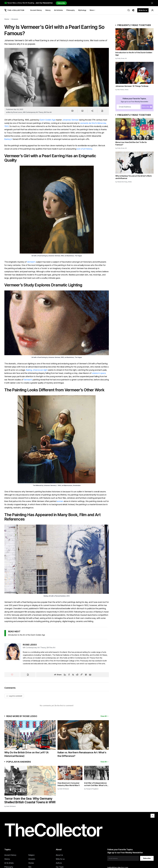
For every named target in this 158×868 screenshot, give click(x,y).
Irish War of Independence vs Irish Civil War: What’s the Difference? (96, 784)
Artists (127, 90)
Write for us (143, 10)
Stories (31, 863)
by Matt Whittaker (10, 806)
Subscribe (61, 3)
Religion (31, 855)
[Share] (92, 111)
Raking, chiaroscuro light (37, 370)
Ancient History (10, 855)
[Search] (129, 10)
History (7, 859)
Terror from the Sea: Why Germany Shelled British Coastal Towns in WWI (30, 800)
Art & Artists (9, 863)
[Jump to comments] (72, 111)
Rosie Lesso (18, 112)
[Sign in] (152, 10)
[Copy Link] (82, 675)
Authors (59, 863)
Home (7, 19)
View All (105, 716)
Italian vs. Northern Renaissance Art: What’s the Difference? (82, 754)
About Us (59, 855)
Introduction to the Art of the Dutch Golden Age (27, 635)
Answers (15, 19)
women (60, 501)
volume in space (99, 373)
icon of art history (84, 149)
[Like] (12, 675)
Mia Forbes (121, 90)
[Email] (90, 675)
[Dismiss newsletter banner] (152, 3)
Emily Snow (121, 58)
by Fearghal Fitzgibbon (91, 789)
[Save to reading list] (82, 111)
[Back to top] (153, 816)
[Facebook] (69, 675)
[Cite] (102, 111)
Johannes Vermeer (70, 120)
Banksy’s (8, 139)
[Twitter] (73, 675)
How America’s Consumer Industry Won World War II (69, 784)
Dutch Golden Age (47, 120)
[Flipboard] (86, 675)
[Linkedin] (65, 675)
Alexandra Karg (122, 182)
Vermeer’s (31, 262)
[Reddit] (77, 675)
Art (126, 58)
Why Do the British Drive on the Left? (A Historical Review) (26, 754)
